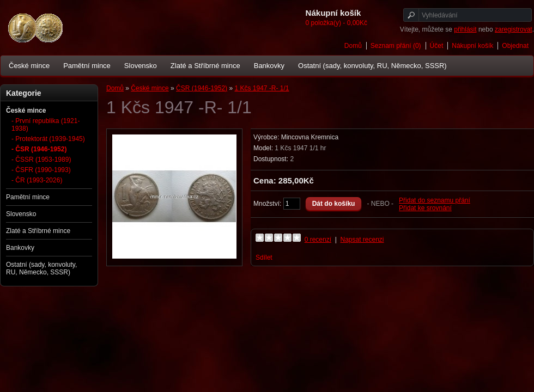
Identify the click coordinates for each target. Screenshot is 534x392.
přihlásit (465, 29)
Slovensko (141, 66)
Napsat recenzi (362, 240)
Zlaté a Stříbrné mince (205, 66)
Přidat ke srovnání (425, 208)
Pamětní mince (87, 66)
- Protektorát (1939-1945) (48, 139)
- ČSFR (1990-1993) (41, 170)
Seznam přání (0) (396, 46)
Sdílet (264, 258)
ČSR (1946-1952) (202, 88)
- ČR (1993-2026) (37, 180)
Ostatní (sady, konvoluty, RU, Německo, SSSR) (372, 66)
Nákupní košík (472, 46)
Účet (437, 46)
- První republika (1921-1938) (45, 125)
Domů (353, 46)
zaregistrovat (514, 29)
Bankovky (269, 66)
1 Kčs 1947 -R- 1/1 (262, 88)
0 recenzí (318, 240)
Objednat (515, 46)
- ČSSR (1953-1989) (41, 160)
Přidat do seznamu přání (435, 200)
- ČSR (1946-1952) (39, 149)
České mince (29, 66)
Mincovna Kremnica (310, 137)
